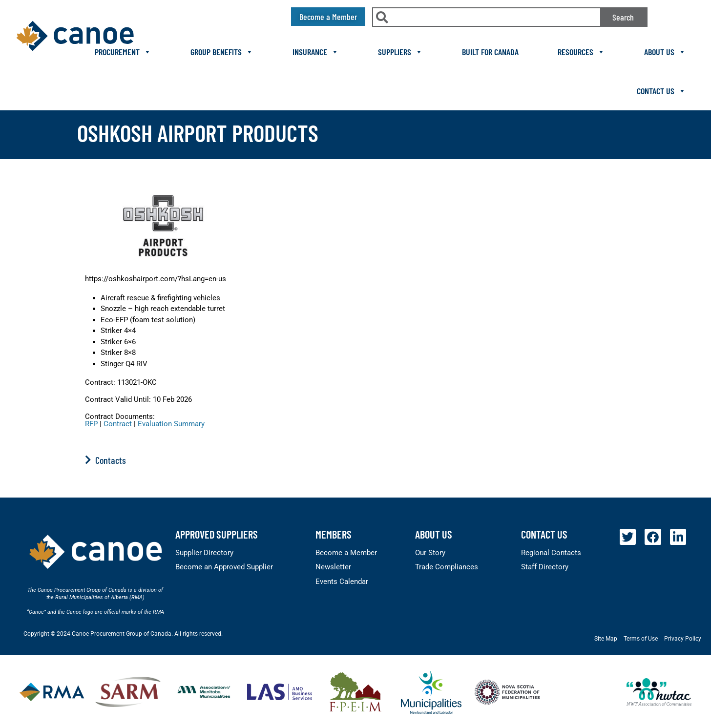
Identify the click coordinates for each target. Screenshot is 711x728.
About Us (665, 52)
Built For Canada (490, 52)
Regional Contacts (551, 553)
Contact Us (661, 91)
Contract (118, 424)
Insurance (316, 52)
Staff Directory (545, 567)
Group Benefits (222, 52)
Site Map (606, 639)
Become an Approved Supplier (224, 567)
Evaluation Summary (171, 424)
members (334, 534)
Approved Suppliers (217, 534)
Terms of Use (641, 639)
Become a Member (346, 553)
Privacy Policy (683, 639)
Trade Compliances (447, 567)
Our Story (430, 553)
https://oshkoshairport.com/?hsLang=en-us (156, 279)
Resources (581, 52)
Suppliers (400, 52)
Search (623, 17)
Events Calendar (342, 582)
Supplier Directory (204, 553)
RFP (91, 424)
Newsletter (333, 567)
